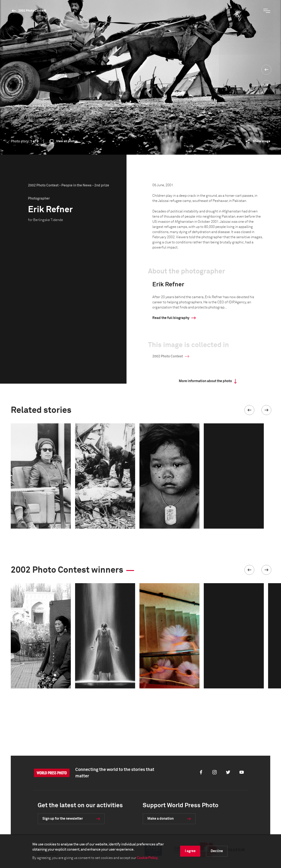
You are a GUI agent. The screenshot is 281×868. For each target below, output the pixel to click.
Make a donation (161, 819)
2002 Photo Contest (32, 11)
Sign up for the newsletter (63, 819)
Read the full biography (171, 318)
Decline (217, 851)
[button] (249, 410)
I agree (190, 851)
